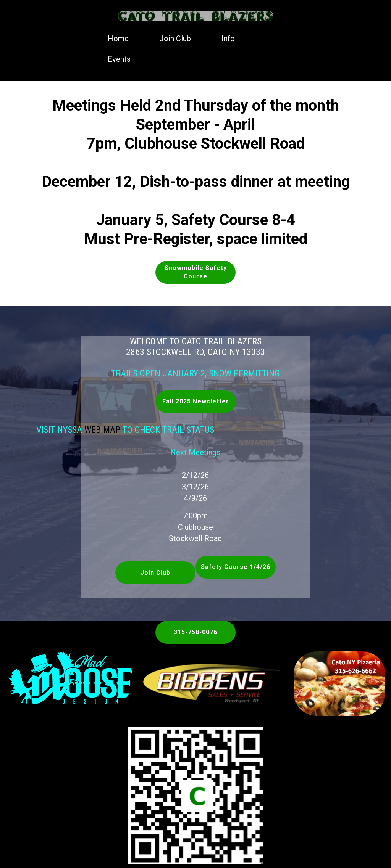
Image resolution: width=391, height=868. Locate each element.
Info (228, 39)
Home (118, 39)
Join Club (175, 39)
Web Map (77, 430)
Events (119, 59)
